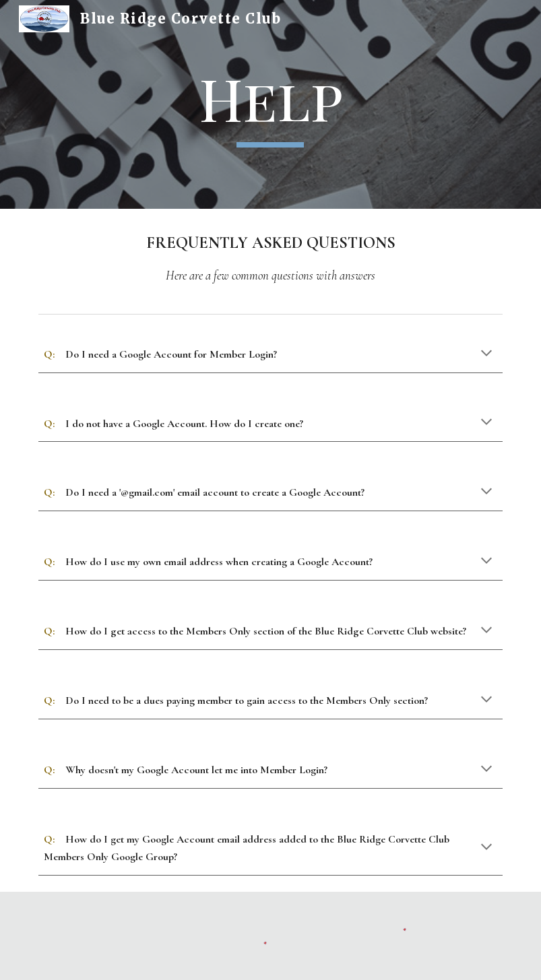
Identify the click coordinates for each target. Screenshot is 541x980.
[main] (271, 104)
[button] (486, 354)
